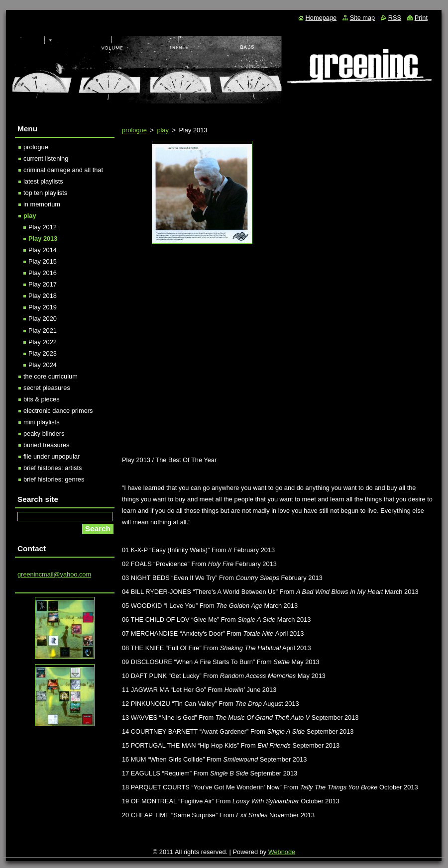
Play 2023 (43, 353)
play (163, 130)
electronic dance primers (58, 411)
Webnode (282, 852)
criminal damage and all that (63, 170)
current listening (46, 158)
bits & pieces (42, 399)
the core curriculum (51, 376)
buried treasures (46, 445)
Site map (363, 18)
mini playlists (42, 422)
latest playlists (43, 181)
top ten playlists (45, 193)
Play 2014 (43, 250)
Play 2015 (43, 261)
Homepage (321, 18)
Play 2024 (43, 365)
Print (421, 18)
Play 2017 (43, 284)
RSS (395, 18)
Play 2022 (43, 342)
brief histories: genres (54, 479)
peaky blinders (44, 434)
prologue (134, 130)
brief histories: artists (53, 468)
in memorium (42, 204)
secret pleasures (47, 388)
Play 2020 (43, 319)
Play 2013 (43, 239)
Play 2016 (43, 273)
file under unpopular (52, 456)
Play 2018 (43, 296)
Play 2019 (43, 307)
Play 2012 (43, 227)
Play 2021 (43, 331)
